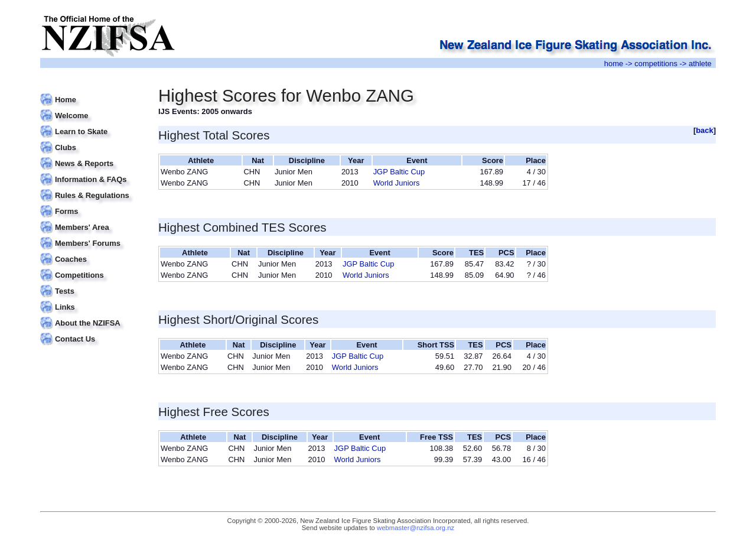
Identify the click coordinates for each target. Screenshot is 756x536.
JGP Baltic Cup (399, 172)
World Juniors (397, 183)
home (614, 64)
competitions (656, 64)
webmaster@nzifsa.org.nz (416, 528)
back (705, 130)
